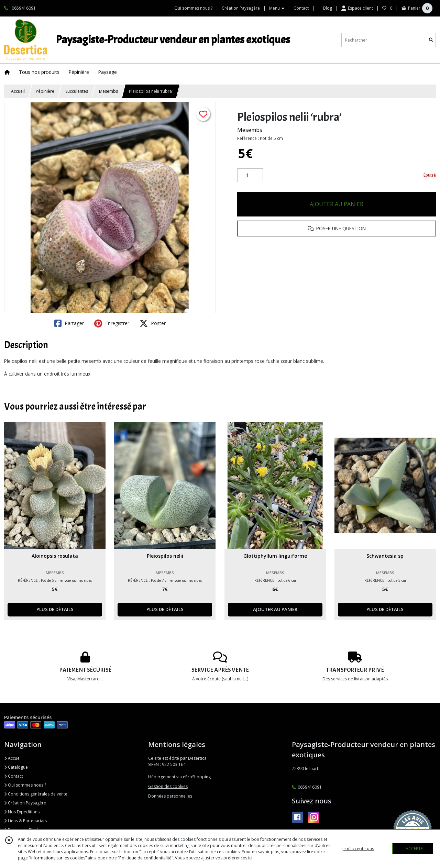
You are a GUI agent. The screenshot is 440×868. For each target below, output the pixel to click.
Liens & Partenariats (25, 821)
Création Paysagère (25, 803)
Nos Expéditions (22, 812)
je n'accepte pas (358, 849)
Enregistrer (112, 323)
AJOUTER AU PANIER (337, 204)
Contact (301, 8)
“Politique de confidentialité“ (145, 858)
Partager (69, 323)
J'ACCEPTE (413, 849)
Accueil (18, 91)
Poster (153, 323)
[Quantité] (250, 175)
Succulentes (77, 91)
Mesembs (108, 91)
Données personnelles (170, 796)
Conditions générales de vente (36, 794)
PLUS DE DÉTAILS (55, 609)
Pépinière (45, 91)
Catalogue (16, 767)
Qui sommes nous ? (25, 785)
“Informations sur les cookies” (58, 858)
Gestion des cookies (168, 786)
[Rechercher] (431, 40)
